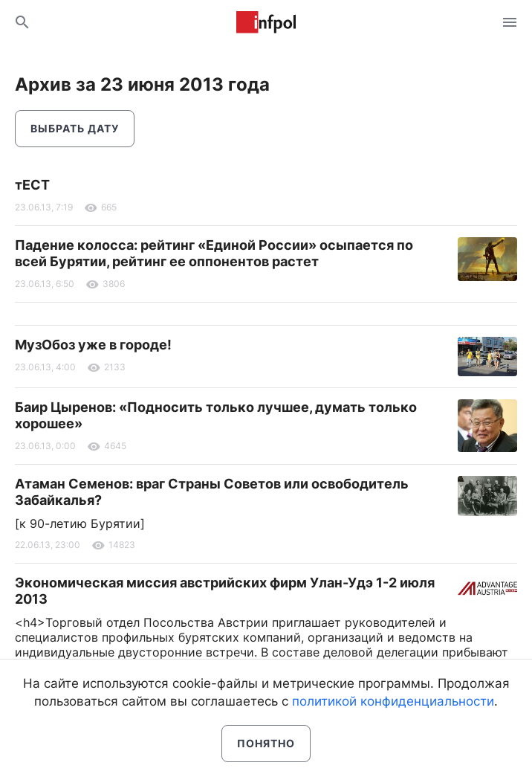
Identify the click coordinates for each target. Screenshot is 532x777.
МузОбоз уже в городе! (93, 345)
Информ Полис (266, 22)
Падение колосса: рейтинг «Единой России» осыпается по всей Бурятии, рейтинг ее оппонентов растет (214, 253)
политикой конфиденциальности (393, 701)
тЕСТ (32, 185)
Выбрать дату (75, 128)
